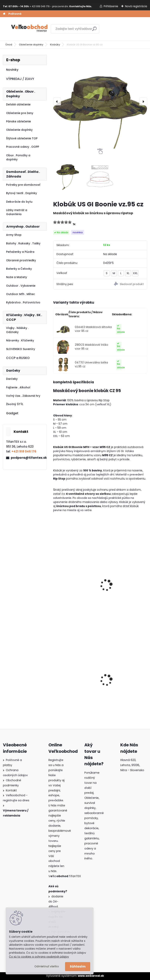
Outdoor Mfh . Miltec (21, 294)
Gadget (12, 413)
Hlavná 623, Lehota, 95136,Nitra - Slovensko (132, 765)
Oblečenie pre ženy (20, 113)
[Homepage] (4, 14)
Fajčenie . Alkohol (18, 387)
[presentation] (57, 102)
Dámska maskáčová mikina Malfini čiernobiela (123, 681)
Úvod (9, 45)
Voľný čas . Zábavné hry (23, 396)
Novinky (12, 70)
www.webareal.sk (91, 976)
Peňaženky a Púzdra (20, 252)
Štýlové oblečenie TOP (22, 138)
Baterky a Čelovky (19, 269)
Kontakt (11, 790)
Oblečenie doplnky (31, 45)
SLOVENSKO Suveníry (21, 349)
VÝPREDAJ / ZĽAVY (20, 79)
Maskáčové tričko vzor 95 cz (75, 588)
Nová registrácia (136, 6)
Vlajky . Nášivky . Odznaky (17, 330)
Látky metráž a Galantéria (17, 212)
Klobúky (55, 45)
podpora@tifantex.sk (27, 458)
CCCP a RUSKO (18, 358)
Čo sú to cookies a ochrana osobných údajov (39, 957)
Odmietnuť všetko (47, 966)
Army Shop (14, 235)
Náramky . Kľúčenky (20, 340)
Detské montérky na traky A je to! (75, 681)
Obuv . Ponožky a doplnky (18, 157)
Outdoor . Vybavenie (21, 286)
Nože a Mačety (17, 277)
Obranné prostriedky (21, 260)
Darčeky (12, 379)
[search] (94, 30)
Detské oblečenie (18, 104)
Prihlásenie (111, 6)
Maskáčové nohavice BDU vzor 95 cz (124, 588)
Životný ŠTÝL (15, 404)
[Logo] (30, 29)
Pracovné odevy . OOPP (23, 147)
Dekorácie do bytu (19, 202)
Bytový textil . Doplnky (21, 193)
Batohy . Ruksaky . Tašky (23, 243)
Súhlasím (78, 966)
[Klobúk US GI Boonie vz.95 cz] (100, 102)
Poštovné (15, 14)
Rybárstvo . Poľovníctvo (23, 302)
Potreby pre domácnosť (23, 185)
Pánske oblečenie (18, 121)
